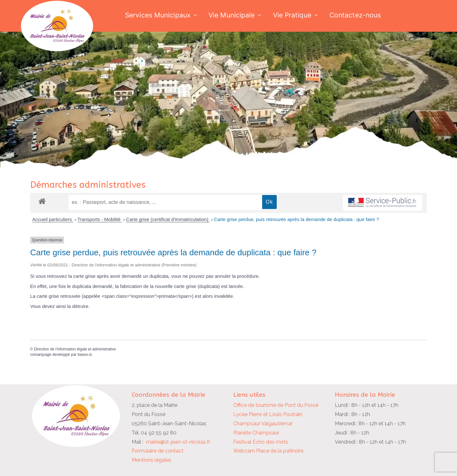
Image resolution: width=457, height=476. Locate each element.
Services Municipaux (158, 15)
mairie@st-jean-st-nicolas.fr (178, 442)
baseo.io (85, 355)
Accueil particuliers (53, 219)
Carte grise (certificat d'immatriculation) (168, 219)
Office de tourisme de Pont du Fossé (276, 405)
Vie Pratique (292, 15)
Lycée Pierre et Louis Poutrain (268, 414)
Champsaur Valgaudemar (263, 424)
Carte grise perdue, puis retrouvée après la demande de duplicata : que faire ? (296, 219)
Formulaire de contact (158, 451)
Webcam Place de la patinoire (268, 451)
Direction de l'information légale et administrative (75, 349)
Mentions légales (152, 460)
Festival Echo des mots (261, 442)
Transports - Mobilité (100, 219)
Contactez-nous (355, 15)
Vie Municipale (232, 15)
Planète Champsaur (256, 433)
